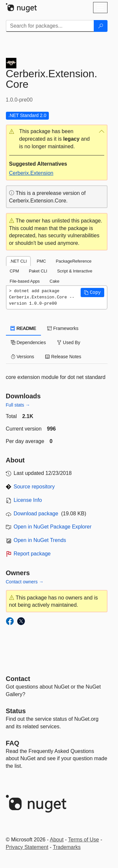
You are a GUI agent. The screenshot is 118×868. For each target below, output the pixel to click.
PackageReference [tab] (74, 261)
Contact (18, 679)
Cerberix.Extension (31, 173)
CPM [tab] (14, 271)
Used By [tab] (69, 342)
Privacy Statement (27, 847)
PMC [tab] (41, 261)
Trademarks (67, 847)
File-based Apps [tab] (25, 281)
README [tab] (24, 328)
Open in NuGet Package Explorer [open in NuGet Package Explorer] (53, 527)
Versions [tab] (23, 357)
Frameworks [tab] (63, 328)
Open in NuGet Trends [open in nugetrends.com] (40, 540)
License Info (28, 500)
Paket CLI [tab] (38, 271)
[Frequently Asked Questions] (13, 743)
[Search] (101, 26)
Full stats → (18, 405)
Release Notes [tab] (63, 357)
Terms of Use (84, 840)
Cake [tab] (54, 281)
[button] (57, 139)
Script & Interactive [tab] (75, 271)
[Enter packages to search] (50, 26)
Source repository (34, 487)
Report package (32, 554)
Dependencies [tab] (28, 342)
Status (16, 711)
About (57, 840)
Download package (36, 514)
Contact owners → (25, 582)
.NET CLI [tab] (18, 261)
